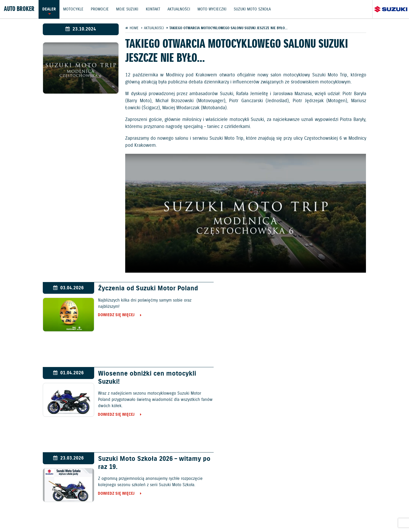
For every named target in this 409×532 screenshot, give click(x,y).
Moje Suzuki (128, 9)
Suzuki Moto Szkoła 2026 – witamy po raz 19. (146, 378)
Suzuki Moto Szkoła (254, 9)
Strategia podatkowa (335, 515)
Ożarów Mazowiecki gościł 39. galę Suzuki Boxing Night (312, 378)
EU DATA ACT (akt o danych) (245, 515)
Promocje (100, 9)
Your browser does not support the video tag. (246, 213)
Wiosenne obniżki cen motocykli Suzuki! (308, 293)
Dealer (49, 9)
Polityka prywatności (197, 515)
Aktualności (180, 9)
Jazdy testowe (208, 501)
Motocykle (74, 9)
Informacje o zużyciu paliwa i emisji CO (135, 515)
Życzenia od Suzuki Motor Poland (144, 289)
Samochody (183, 473)
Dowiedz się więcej (113, 315)
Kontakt (154, 9)
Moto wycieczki (213, 9)
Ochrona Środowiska (74, 515)
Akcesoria (257, 501)
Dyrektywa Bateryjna (293, 515)
